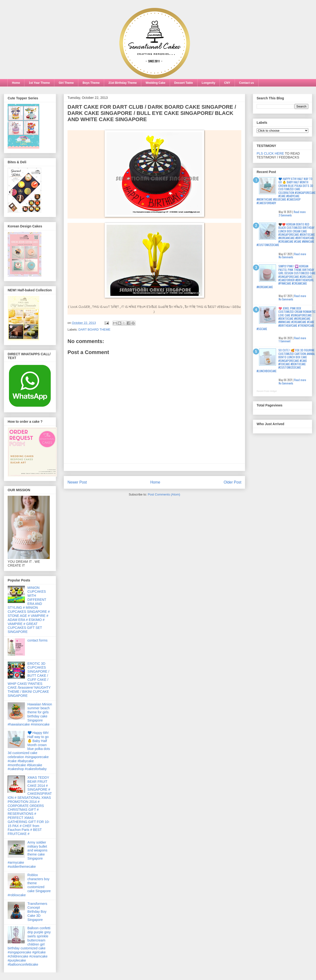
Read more (300, 212)
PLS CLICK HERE (270, 153)
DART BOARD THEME (95, 329)
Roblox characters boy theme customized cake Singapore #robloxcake (29, 885)
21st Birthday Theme (123, 83)
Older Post (232, 482)
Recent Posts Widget (267, 391)
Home (16, 83)
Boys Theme (91, 83)
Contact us (247, 83)
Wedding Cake (155, 83)
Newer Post (77, 482)
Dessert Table (184, 83)
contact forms (38, 640)
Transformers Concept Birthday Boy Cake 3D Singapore (37, 912)
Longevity (209, 83)
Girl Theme (66, 83)
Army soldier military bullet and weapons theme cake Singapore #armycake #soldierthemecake (28, 854)
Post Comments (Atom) (164, 494)
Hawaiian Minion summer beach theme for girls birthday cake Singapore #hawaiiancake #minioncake (30, 714)
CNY (227, 83)
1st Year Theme (39, 83)
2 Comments (285, 215)
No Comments (286, 257)
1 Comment (285, 341)
